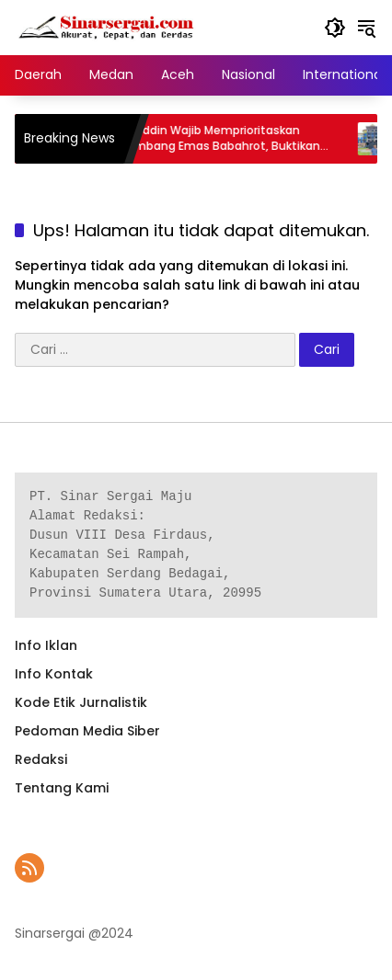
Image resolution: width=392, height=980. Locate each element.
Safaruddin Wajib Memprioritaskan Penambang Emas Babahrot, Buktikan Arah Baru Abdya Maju (220, 139)
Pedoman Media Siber (87, 731)
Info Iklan (46, 645)
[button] (335, 28)
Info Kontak (54, 674)
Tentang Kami (62, 788)
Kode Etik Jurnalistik (81, 702)
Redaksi (41, 759)
